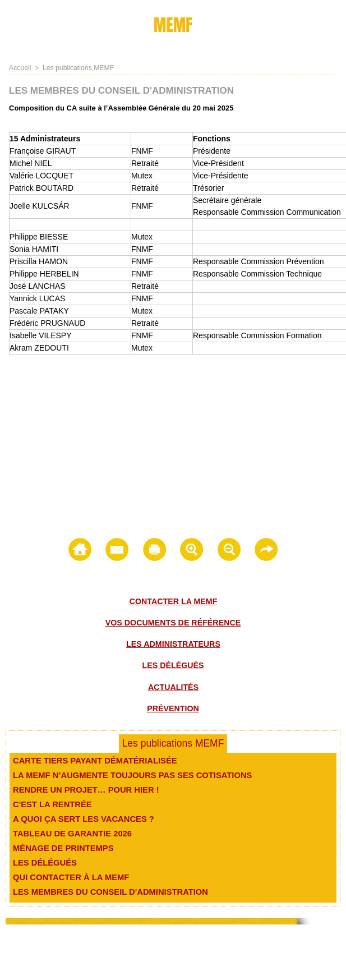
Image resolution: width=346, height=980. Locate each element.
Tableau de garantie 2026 (69, 834)
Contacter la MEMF (173, 601)
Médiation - (189, 954)
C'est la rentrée (50, 804)
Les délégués (173, 665)
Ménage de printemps (61, 848)
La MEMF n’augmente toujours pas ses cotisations (126, 775)
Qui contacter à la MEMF (68, 877)
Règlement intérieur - (240, 954)
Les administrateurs (174, 644)
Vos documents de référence (173, 623)
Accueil (20, 68)
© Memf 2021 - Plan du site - (42, 954)
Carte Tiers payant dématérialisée (91, 761)
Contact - (99, 954)
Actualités (174, 687)
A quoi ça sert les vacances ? (80, 819)
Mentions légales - (142, 954)
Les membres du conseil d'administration (105, 892)
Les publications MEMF (77, 68)
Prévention (173, 708)
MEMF (173, 24)
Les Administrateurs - (304, 955)
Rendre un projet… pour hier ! (82, 790)
